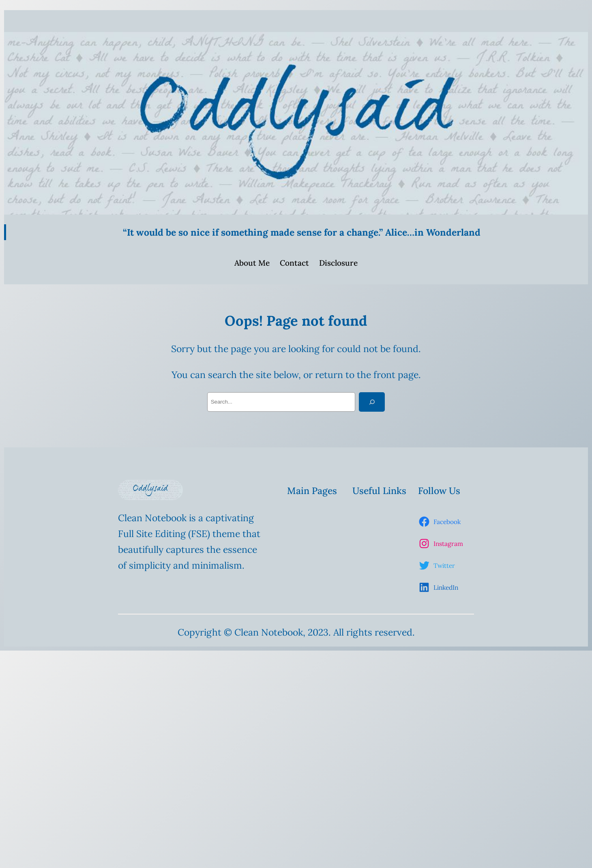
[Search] (372, 402)
